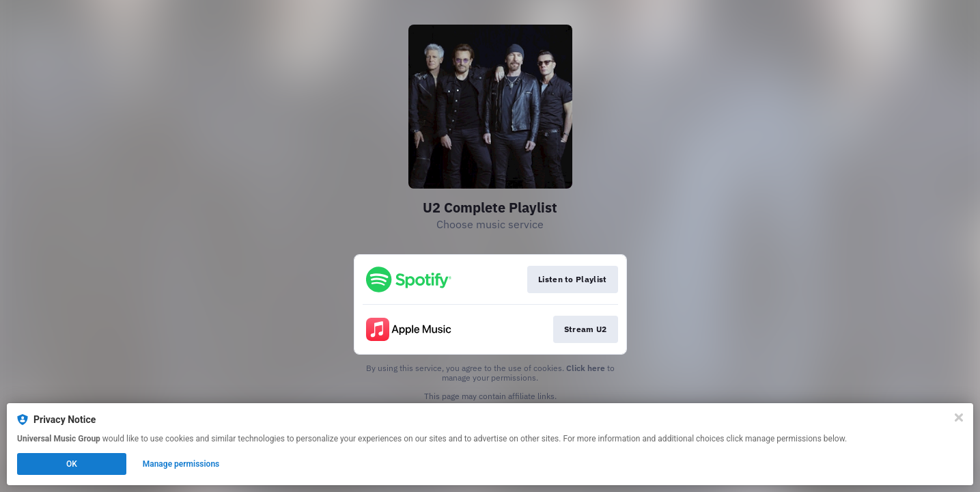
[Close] (959, 418)
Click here (586, 368)
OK (72, 464)
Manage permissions (181, 464)
